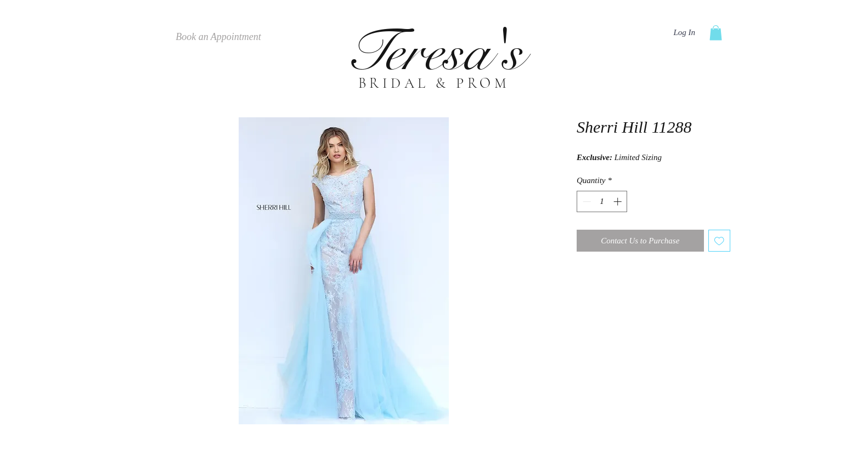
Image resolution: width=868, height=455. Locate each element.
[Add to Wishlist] (720, 241)
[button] (716, 33)
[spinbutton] (602, 201)
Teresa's (434, 52)
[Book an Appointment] (218, 37)
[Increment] (619, 201)
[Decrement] (586, 201)
